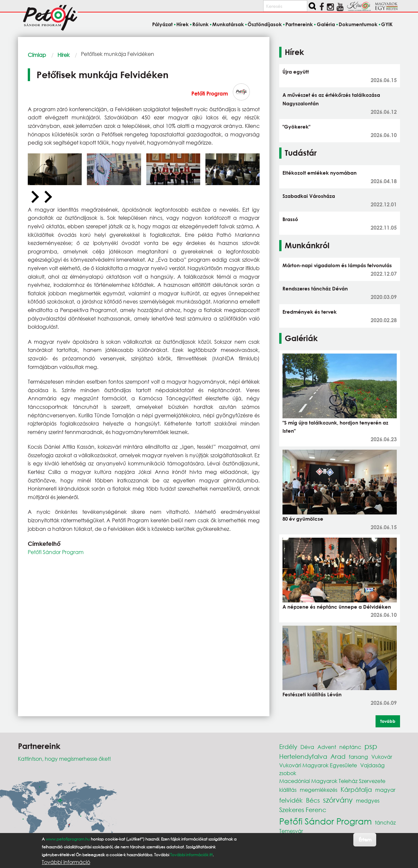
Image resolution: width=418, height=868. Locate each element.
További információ (66, 862)
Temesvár (291, 831)
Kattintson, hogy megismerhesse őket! (64, 759)
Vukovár (382, 757)
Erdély (288, 746)
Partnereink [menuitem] (299, 24)
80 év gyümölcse (303, 519)
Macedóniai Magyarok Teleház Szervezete (332, 781)
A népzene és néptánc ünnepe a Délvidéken (337, 607)
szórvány (338, 800)
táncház (385, 822)
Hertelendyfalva (303, 756)
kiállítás (288, 790)
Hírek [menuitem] (183, 24)
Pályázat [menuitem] (162, 24)
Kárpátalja (356, 789)
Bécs (313, 800)
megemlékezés (319, 790)
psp (371, 746)
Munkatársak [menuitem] (228, 24)
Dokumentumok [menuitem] (358, 24)
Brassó (290, 219)
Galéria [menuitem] (326, 24)
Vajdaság (372, 765)
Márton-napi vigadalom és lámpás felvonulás (337, 265)
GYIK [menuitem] (387, 24)
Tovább (388, 721)
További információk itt (191, 855)
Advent (327, 747)
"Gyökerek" (296, 127)
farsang (358, 757)
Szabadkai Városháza (309, 196)
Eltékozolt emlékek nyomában (320, 173)
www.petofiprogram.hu (68, 839)
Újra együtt (296, 72)
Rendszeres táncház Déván (315, 288)
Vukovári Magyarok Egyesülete (318, 765)
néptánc (350, 747)
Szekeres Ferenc (303, 810)
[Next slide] (47, 197)
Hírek (64, 55)
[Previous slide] (34, 197)
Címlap (37, 55)
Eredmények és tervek (310, 312)
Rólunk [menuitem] (201, 24)
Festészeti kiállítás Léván (312, 694)
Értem (365, 839)
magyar (385, 790)
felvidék (291, 800)
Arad (338, 756)
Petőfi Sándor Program (56, 552)
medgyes (368, 800)
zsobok (288, 773)
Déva (307, 747)
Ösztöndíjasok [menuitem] (265, 24)
